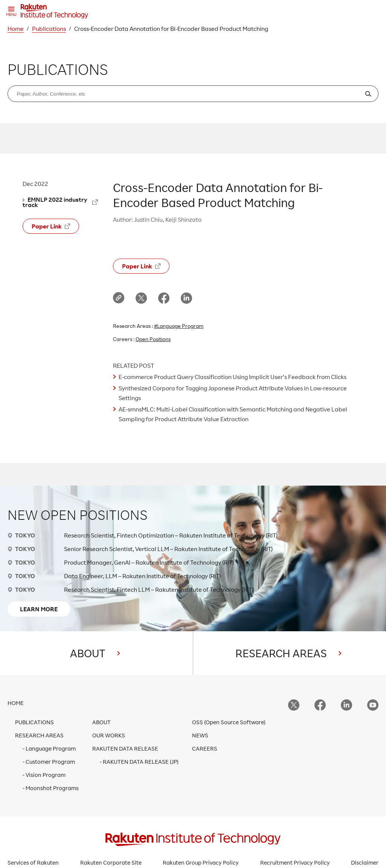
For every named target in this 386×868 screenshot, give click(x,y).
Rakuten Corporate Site (111, 863)
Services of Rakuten (33, 863)
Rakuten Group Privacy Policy (201, 863)
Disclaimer (365, 863)
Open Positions (153, 339)
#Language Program (179, 326)
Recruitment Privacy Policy (295, 863)
